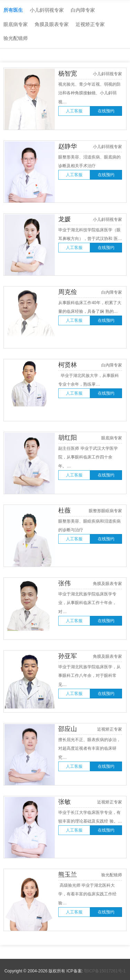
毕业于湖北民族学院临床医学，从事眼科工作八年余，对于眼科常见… (89, 676)
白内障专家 (83, 10)
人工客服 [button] (74, 111)
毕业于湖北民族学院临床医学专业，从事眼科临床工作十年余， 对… (87, 603)
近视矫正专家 (90, 24)
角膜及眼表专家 (52, 24)
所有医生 (13, 10)
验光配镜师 (16, 38)
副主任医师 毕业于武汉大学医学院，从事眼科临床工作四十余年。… (88, 457)
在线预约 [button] (106, 111)
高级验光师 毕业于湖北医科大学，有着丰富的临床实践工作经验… (87, 894)
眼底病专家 (16, 24)
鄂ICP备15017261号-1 (105, 971)
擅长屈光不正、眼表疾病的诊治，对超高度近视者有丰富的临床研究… (89, 749)
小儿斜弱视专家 (47, 10)
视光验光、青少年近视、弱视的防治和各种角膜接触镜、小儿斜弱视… (89, 93)
